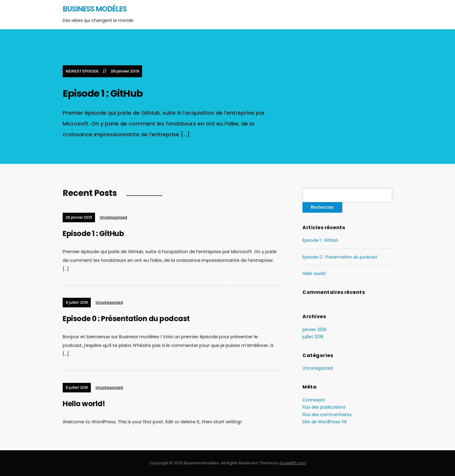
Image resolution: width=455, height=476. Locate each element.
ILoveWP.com (293, 463)
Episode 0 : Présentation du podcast (126, 319)
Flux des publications (324, 407)
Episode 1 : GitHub (103, 93)
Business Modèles (95, 9)
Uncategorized (113, 217)
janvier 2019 (314, 330)
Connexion (314, 400)
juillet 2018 (313, 337)
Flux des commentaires (327, 415)
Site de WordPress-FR (325, 422)
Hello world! (84, 404)
